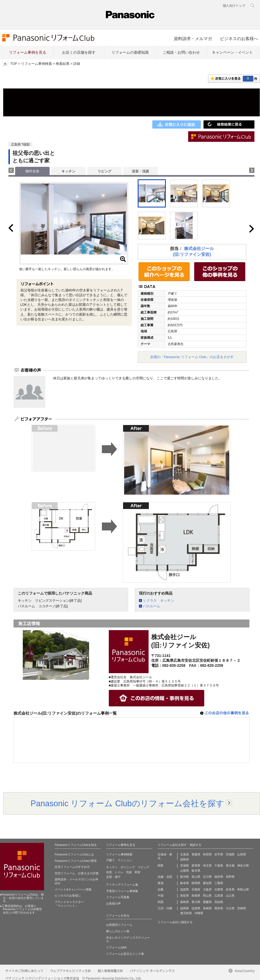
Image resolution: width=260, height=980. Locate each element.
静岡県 (196, 883)
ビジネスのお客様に (68, 896)
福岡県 (185, 908)
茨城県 (185, 866)
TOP (14, 64)
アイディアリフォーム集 (122, 885)
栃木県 (196, 871)
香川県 (196, 902)
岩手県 (219, 854)
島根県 (196, 896)
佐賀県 (196, 908)
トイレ (119, 872)
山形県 (242, 854)
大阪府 (207, 889)
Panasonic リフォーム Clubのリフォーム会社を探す (127, 803)
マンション (125, 860)
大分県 (230, 908)
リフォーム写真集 (118, 897)
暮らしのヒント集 (118, 931)
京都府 (196, 889)
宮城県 (230, 854)
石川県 (207, 877)
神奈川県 (243, 866)
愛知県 (207, 883)
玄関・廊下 (113, 877)
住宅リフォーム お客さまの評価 (77, 873)
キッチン (68, 171)
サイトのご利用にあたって (24, 971)
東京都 (230, 866)
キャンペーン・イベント (232, 52)
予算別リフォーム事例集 (122, 891)
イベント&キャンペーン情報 (73, 889)
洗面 (129, 872)
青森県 (196, 854)
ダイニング (128, 867)
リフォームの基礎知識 (130, 52)
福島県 (185, 859)
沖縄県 (199, 913)
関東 (161, 866)
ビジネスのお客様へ (239, 39)
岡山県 (207, 896)
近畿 (161, 889)
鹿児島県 (186, 913)
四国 (161, 902)
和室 (137, 872)
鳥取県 (185, 896)
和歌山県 (243, 889)
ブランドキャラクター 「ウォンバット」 (69, 904)
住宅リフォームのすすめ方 (72, 867)
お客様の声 (113, 903)
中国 (161, 896)
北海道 (185, 854)
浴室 (109, 872)
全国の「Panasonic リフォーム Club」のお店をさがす (192, 357)
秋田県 (207, 854)
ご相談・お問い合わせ (181, 52)
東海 (161, 883)
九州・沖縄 (165, 908)
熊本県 (219, 908)
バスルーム (152, 606)
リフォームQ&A (116, 947)
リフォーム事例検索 (36, 64)
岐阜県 (185, 883)
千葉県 (219, 866)
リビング (105, 171)
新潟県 (185, 877)
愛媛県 (207, 902)
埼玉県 (207, 866)
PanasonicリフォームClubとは (74, 854)
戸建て (110, 860)
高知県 (219, 902)
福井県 (219, 877)
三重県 (219, 883)
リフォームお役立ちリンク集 (125, 954)
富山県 (196, 877)
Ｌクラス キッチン (159, 601)
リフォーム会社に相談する (175, 922)
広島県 (219, 896)
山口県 (230, 896)
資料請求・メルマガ (193, 39)
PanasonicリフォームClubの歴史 (76, 861)
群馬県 (196, 866)
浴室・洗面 (140, 171)
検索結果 (63, 64)
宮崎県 (242, 908)
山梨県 (185, 871)
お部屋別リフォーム (119, 925)
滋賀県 (185, 889)
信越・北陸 (165, 877)
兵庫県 (219, 889)
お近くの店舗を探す (79, 52)
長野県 (230, 877)
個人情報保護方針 (110, 971)
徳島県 (185, 902)
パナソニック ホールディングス (152, 971)
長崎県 (207, 908)
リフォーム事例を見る (28, 52)
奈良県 (230, 889)
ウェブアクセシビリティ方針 (70, 971)
